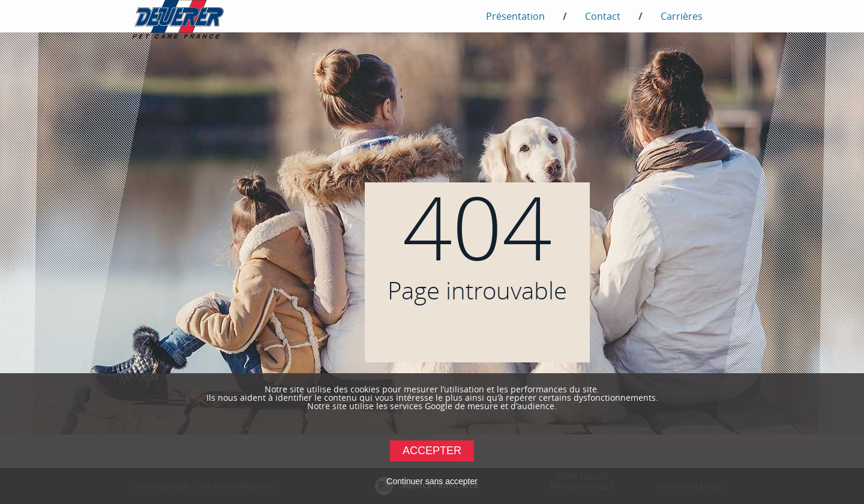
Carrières (682, 16)
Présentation (515, 16)
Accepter (432, 451)
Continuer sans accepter (432, 481)
